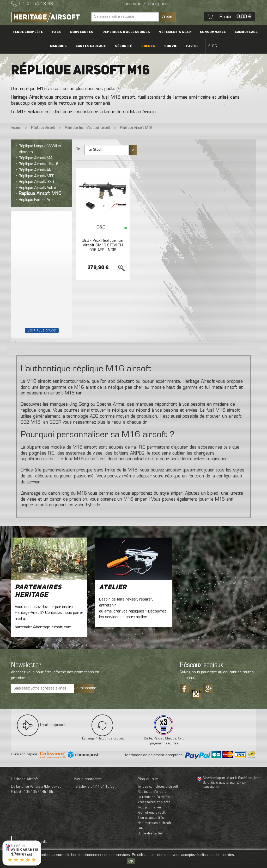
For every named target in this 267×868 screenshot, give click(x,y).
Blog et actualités (151, 818)
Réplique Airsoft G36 (36, 182)
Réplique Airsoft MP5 (37, 176)
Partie (189, 46)
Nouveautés (83, 32)
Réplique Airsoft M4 (36, 158)
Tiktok (196, 692)
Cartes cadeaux (94, 46)
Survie (169, 46)
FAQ (140, 828)
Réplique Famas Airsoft (38, 200)
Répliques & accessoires (126, 32)
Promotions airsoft (151, 813)
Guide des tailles (150, 834)
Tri (78, 149)
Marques (63, 46)
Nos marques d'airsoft (154, 823)
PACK (60, 32)
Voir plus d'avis (42, 330)
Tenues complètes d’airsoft (158, 787)
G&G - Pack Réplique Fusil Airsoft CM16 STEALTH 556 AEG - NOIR (103, 245)
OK (131, 861)
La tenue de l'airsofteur (155, 797)
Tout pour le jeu (149, 808)
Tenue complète (33, 32)
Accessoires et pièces (154, 802)
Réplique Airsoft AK (35, 170)
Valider (167, 17)
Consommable (210, 32)
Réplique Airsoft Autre (37, 188)
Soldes (148, 46)
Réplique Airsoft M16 (40, 194)
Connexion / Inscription (145, 4)
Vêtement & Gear (174, 32)
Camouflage (241, 32)
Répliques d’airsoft (152, 792)
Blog (208, 46)
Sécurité (125, 46)
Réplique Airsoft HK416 (39, 164)
